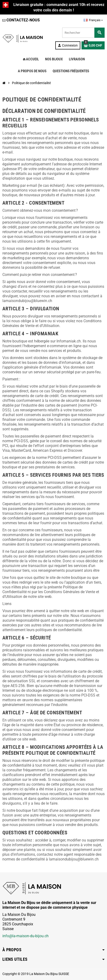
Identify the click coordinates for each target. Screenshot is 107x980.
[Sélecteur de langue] (93, 20)
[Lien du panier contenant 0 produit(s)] (93, 45)
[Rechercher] (83, 33)
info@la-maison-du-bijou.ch (25, 936)
